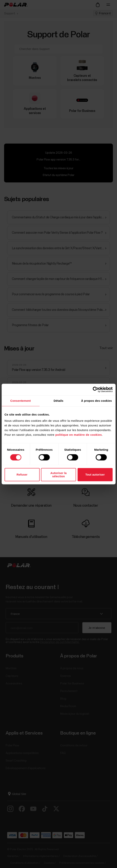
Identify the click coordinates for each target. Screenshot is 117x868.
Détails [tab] (59, 401)
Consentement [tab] (21, 401)
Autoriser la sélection (58, 475)
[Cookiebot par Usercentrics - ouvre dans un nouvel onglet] (95, 390)
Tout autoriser (95, 475)
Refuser (22, 475)
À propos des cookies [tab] (97, 401)
